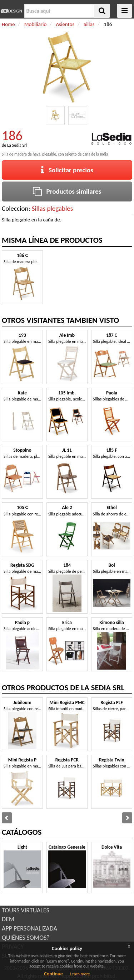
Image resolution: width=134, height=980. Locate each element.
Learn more (80, 974)
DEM (8, 919)
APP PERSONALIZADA (29, 928)
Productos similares (67, 191)
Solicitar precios (67, 170)
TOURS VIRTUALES (26, 910)
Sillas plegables (52, 208)
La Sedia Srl (17, 145)
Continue (53, 974)
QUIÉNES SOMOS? (26, 938)
